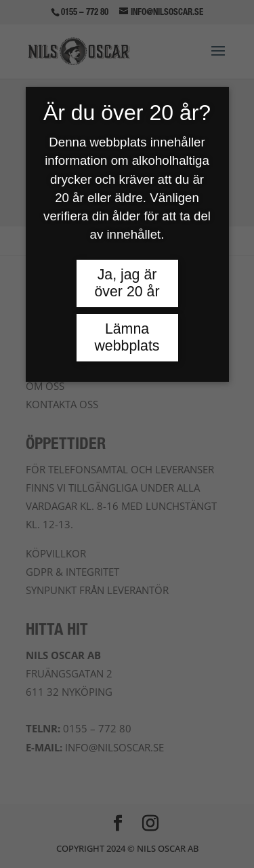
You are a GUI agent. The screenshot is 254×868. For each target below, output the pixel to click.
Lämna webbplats (127, 337)
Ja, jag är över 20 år (127, 283)
